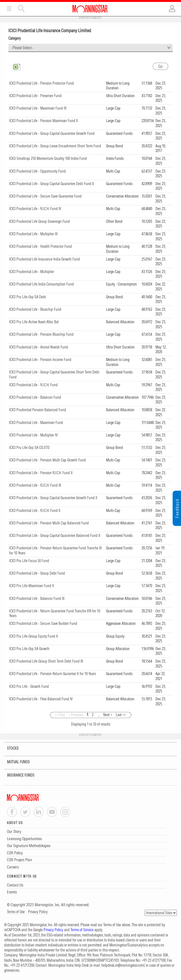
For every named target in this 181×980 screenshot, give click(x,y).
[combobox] (90, 48)
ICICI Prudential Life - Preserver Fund (35, 96)
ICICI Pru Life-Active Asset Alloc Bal (34, 322)
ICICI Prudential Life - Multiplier (32, 272)
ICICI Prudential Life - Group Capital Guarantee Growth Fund (52, 133)
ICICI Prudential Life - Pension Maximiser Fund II (43, 121)
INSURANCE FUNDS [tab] (17, 775)
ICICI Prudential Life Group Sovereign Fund (40, 221)
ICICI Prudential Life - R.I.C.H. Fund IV (35, 209)
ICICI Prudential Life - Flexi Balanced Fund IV (41, 699)
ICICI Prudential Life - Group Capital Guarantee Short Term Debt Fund (54, 375)
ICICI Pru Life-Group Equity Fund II (33, 636)
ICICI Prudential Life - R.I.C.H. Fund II (35, 511)
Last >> (121, 715)
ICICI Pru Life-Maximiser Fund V (32, 586)
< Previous (76, 715)
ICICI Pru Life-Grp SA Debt (28, 297)
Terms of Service (82, 930)
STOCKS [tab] (9, 748)
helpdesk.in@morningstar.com (123, 965)
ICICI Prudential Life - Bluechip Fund (35, 309)
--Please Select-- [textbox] (22, 48)
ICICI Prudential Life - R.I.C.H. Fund (33, 385)
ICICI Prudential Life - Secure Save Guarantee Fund (45, 196)
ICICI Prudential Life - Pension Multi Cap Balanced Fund (49, 523)
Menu (9, 9)
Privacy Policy (38, 912)
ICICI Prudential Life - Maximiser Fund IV (38, 108)
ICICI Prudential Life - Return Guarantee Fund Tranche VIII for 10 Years (55, 613)
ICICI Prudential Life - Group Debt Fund (37, 573)
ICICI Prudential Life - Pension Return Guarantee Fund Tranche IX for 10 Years (56, 550)
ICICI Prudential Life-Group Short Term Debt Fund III (46, 661)
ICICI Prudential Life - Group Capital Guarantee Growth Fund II (53, 498)
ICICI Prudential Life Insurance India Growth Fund (45, 259)
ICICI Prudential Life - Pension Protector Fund (42, 83)
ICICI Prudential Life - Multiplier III (33, 234)
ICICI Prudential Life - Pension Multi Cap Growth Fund (47, 460)
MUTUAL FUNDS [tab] (15, 762)
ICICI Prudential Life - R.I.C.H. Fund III (35, 485)
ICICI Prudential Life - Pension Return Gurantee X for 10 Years (52, 674)
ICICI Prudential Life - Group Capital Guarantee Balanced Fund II (55, 536)
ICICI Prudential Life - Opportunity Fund (37, 171)
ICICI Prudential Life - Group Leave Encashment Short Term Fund (55, 146)
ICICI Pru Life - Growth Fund (29, 686)
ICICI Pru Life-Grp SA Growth (29, 649)
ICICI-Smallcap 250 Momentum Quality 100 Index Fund (48, 158)
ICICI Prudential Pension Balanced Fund (38, 410)
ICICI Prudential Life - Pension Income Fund (40, 360)
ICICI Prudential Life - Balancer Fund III (37, 598)
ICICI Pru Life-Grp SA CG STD (29, 448)
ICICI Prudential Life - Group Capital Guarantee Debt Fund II (51, 184)
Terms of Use (16, 912)
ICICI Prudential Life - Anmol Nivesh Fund (39, 347)
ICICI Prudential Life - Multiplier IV (33, 435)
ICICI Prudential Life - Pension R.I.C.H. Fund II (41, 473)
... (99, 715)
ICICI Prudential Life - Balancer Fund (35, 397)
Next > (108, 715)
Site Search (21, 9)
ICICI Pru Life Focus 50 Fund (29, 561)
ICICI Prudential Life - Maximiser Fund (36, 423)
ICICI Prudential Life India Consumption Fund (42, 284)
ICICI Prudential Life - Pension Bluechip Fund (41, 334)
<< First (60, 715)
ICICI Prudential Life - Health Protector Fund (41, 246)
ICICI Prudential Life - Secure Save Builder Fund (43, 623)
